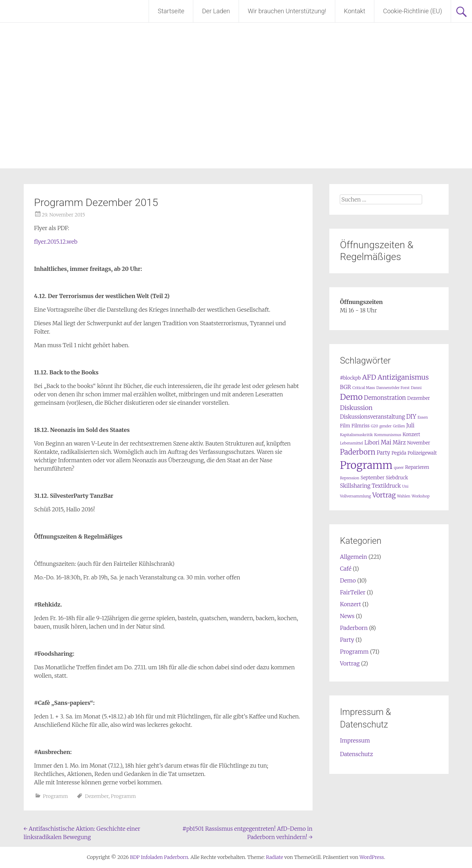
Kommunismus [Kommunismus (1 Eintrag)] (388, 435)
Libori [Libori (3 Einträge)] (372, 443)
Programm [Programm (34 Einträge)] (366, 465)
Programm (55, 796)
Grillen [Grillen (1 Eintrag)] (399, 426)
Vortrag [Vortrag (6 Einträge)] (384, 495)
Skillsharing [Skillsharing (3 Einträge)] (355, 486)
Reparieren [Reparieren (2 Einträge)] (417, 467)
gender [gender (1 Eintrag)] (385, 426)
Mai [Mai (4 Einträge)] (386, 443)
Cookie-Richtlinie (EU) (413, 11)
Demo (348, 580)
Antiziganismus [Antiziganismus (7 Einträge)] (403, 377)
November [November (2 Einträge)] (419, 443)
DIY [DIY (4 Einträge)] (411, 417)
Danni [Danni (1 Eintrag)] (416, 388)
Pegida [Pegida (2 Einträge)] (399, 453)
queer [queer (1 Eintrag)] (399, 468)
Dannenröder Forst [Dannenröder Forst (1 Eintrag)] (393, 388)
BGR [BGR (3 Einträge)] (345, 387)
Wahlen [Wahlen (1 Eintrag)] (404, 496)
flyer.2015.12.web (56, 242)
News (347, 616)
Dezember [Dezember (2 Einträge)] (418, 398)
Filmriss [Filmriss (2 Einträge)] (361, 426)
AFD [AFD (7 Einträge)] (369, 377)
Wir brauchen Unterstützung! (287, 11)
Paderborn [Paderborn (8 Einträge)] (357, 452)
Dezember (96, 796)
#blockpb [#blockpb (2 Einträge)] (350, 378)
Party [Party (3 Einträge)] (384, 453)
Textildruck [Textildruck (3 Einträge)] (386, 486)
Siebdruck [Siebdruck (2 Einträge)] (397, 478)
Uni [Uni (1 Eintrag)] (405, 486)
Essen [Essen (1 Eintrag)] (423, 417)
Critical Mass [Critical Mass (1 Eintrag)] (364, 388)
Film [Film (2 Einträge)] (345, 426)
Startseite (171, 11)
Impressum (355, 740)
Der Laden (216, 11)
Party (347, 640)
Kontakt (355, 11)
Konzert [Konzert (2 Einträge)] (411, 435)
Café (346, 569)
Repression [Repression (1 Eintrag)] (349, 478)
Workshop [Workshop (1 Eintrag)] (421, 496)
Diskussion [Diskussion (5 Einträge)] (356, 408)
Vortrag (350, 663)
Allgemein (353, 557)
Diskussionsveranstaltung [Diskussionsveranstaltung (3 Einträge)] (372, 417)
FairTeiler (353, 592)
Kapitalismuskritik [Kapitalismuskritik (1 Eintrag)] (356, 435)
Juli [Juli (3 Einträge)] (411, 425)
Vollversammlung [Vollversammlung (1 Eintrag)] (355, 496)
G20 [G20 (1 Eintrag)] (374, 426)
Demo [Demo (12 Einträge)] (351, 397)
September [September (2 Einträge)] (372, 478)
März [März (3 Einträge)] (399, 443)
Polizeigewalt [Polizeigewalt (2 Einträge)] (422, 453)
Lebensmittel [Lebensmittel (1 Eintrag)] (351, 443)
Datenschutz (356, 754)
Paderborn (354, 628)
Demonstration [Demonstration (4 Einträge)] (385, 398)
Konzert (350, 604)
